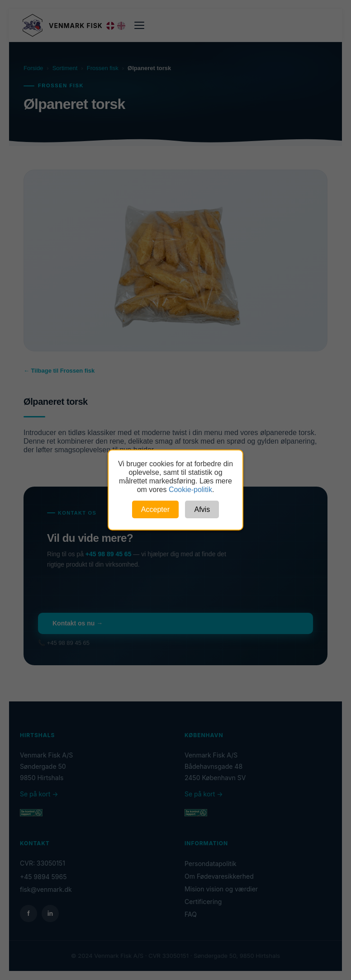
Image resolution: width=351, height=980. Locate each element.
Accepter (155, 509)
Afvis (202, 509)
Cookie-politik (190, 490)
